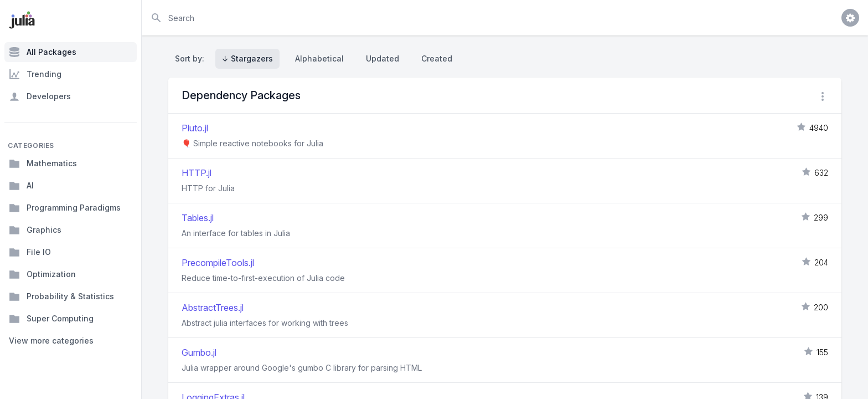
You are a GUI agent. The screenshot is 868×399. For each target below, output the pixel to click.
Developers (40, 96)
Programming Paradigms (65, 208)
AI (21, 186)
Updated (383, 58)
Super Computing (51, 319)
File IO (30, 252)
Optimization (42, 274)
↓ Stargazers (247, 58)
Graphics (35, 230)
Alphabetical (319, 58)
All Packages (43, 52)
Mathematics (43, 163)
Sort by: (192, 58)
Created (437, 58)
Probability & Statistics (61, 296)
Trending (35, 74)
